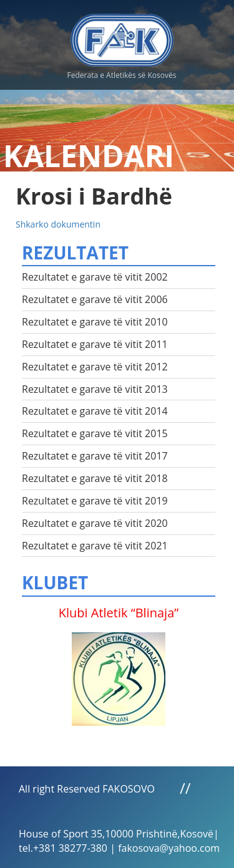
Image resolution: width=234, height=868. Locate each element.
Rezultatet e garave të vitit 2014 (95, 411)
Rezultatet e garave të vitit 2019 (95, 501)
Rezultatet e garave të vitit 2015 (95, 433)
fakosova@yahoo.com (169, 848)
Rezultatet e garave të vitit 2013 (95, 389)
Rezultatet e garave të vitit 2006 (95, 299)
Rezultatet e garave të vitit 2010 (95, 322)
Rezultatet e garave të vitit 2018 (95, 478)
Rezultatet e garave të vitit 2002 (95, 277)
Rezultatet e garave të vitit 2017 (95, 456)
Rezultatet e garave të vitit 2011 (95, 344)
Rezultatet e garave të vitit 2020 (95, 523)
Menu (212, 37)
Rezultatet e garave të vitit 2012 (95, 367)
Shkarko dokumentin (58, 224)
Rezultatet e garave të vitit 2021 (95, 546)
